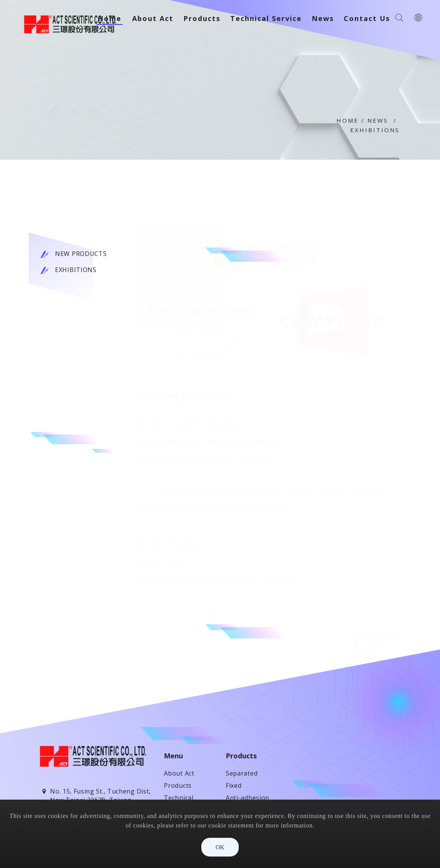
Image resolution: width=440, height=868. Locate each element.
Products (178, 785)
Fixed (234, 785)
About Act (153, 18)
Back (378, 641)
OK (220, 847)
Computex (216, 613)
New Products (81, 254)
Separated (242, 773)
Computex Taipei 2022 (165, 613)
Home (348, 120)
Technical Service (266, 18)
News (378, 120)
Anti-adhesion (247, 798)
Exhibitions (375, 130)
